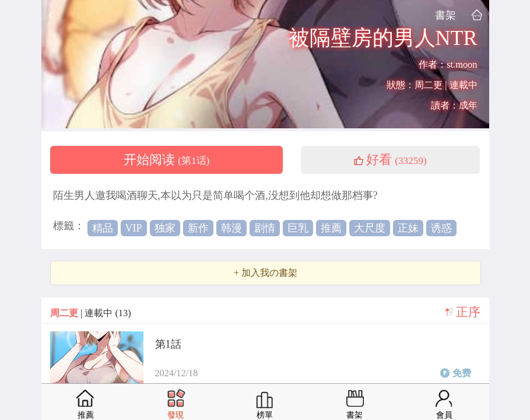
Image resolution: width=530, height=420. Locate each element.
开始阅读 (167, 160)
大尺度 (370, 228)
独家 (165, 228)
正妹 (408, 228)
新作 (198, 228)
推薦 (331, 228)
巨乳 (298, 228)
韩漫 (231, 228)
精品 (103, 228)
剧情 (265, 228)
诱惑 (441, 228)
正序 (468, 312)
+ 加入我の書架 (266, 273)
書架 (445, 15)
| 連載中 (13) (91, 313)
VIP (134, 228)
